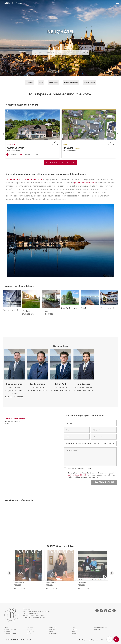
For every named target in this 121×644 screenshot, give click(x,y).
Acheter (30, 82)
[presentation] (3, 134)
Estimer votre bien (71, 82)
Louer (41, 82)
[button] (117, 4)
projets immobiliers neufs (85, 183)
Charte (113, 640)
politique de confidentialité (78, 475)
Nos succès (53, 82)
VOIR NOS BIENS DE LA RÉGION (60, 163)
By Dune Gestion (27, 640)
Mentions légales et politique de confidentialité (92, 640)
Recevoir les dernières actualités (79, 468)
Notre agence (89, 82)
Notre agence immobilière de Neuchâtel (24, 179)
